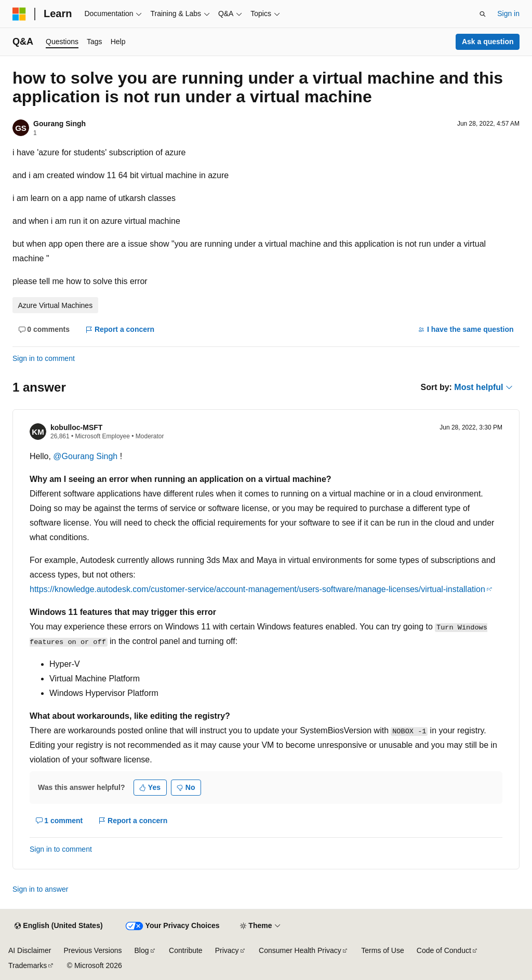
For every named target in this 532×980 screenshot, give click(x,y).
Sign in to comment (44, 358)
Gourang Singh (59, 124)
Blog (142, 950)
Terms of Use (382, 950)
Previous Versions (92, 950)
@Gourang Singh (86, 456)
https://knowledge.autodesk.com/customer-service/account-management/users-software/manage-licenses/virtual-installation (257, 589)
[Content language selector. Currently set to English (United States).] (58, 926)
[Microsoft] (19, 14)
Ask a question (488, 42)
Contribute (186, 950)
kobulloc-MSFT (76, 427)
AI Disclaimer (30, 950)
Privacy (227, 950)
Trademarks (28, 965)
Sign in (508, 14)
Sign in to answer (40, 889)
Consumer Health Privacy (300, 950)
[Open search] (483, 14)
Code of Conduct (444, 950)
